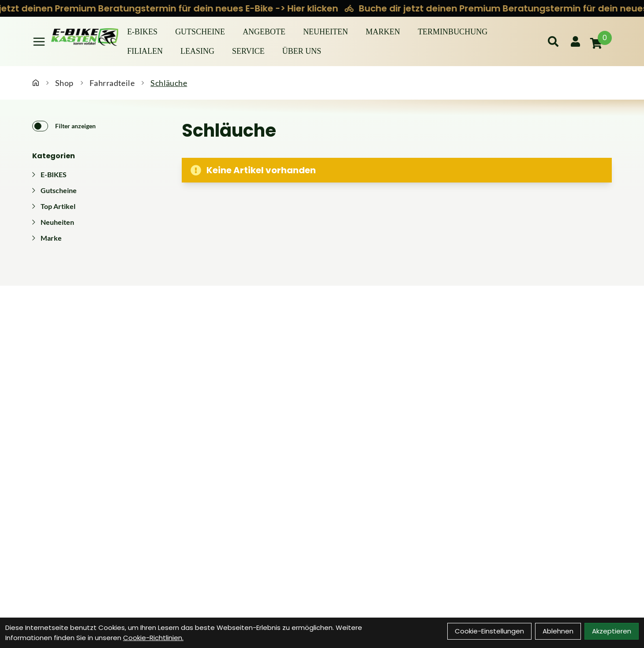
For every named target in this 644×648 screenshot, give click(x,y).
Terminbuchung (453, 32)
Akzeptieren (612, 631)
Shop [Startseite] (64, 83)
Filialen (145, 51)
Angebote (264, 32)
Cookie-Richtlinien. (153, 638)
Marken (383, 32)
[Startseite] (36, 83)
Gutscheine (200, 32)
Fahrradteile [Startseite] (112, 83)
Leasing (197, 51)
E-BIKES (142, 32)
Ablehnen (558, 631)
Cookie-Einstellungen (489, 631)
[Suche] (553, 41)
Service (248, 51)
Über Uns (302, 51)
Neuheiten (326, 32)
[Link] (39, 42)
